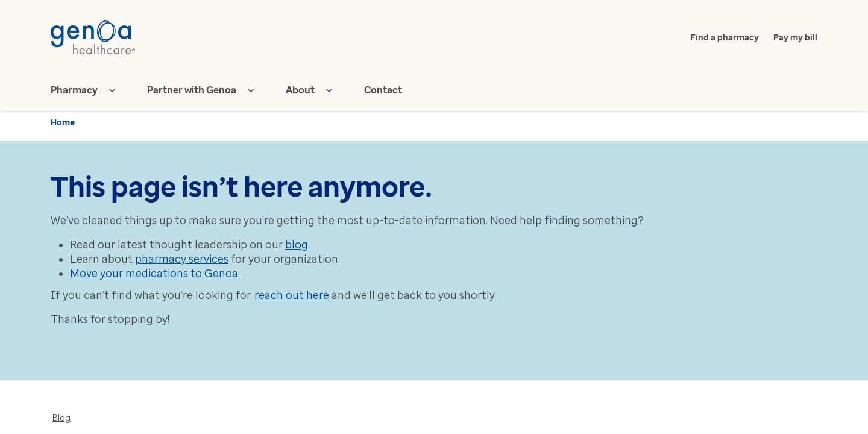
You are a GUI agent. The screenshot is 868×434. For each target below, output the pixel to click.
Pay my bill (795, 38)
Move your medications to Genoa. (155, 274)
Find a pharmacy (725, 38)
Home (63, 123)
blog (297, 245)
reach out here (292, 295)
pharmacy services (182, 259)
